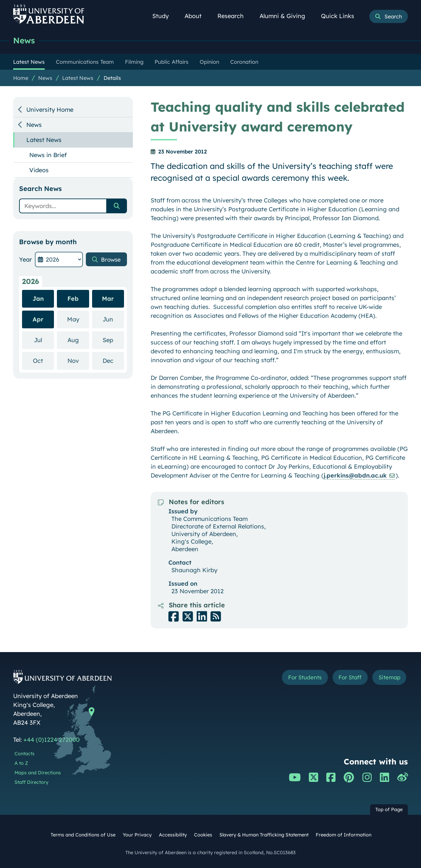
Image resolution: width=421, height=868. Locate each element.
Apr (38, 319)
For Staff (346, 678)
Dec (113, 360)
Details (112, 78)
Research (234, 16)
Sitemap (388, 678)
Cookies (203, 835)
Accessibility (173, 835)
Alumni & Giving (286, 16)
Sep (113, 340)
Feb (73, 299)
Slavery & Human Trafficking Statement (264, 835)
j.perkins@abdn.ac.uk (355, 475)
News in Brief (48, 155)
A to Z (21, 763)
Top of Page (389, 809)
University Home (50, 110)
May (78, 319)
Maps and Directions (38, 773)
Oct (43, 360)
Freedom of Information (344, 835)
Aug (78, 340)
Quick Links (341, 16)
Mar (108, 299)
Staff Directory (31, 782)
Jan (38, 299)
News (24, 40)
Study (164, 16)
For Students (297, 678)
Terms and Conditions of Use (83, 835)
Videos (39, 170)
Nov (78, 360)
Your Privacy (137, 835)
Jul (44, 340)
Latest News (78, 78)
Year (25, 259)
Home (21, 78)
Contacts (25, 754)
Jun (113, 319)
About (197, 16)
